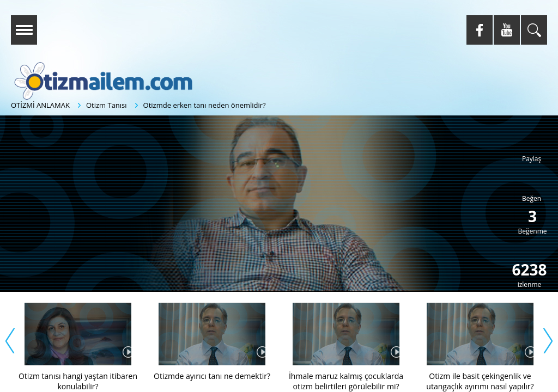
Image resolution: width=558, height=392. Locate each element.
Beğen (532, 198)
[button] (285, 216)
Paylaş (532, 159)
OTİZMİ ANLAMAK (40, 105)
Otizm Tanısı (107, 105)
